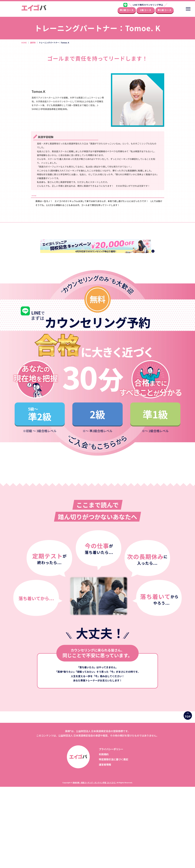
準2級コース (127, 11)
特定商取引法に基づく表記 (113, 759)
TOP (188, 716)
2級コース (146, 11)
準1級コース (165, 11)
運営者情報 (105, 764)
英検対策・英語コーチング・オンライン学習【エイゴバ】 (94, 782)
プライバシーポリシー (111, 749)
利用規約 (104, 754)
